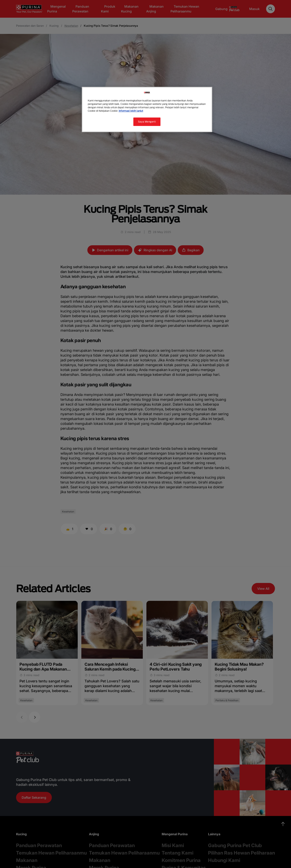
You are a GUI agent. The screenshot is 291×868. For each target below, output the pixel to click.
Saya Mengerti (147, 122)
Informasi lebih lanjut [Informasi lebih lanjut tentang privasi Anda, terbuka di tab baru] (131, 111)
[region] (147, 109)
